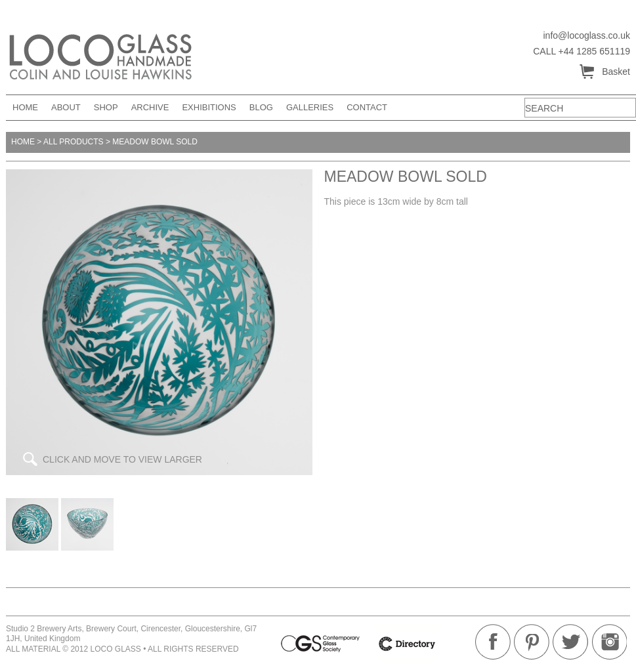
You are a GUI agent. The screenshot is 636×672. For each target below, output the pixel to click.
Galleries (310, 107)
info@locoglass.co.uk (586, 35)
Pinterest (532, 642)
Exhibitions (209, 107)
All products (74, 142)
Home (25, 107)
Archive (150, 107)
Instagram (609, 642)
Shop (106, 107)
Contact (367, 107)
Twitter (570, 642)
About (66, 107)
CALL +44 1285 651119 (582, 51)
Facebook (493, 642)
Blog (261, 107)
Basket (604, 72)
